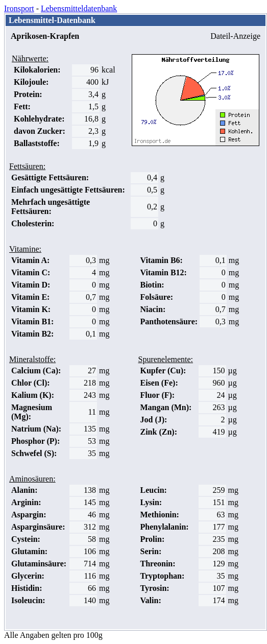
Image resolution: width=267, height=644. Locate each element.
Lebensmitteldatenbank (79, 8)
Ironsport (19, 8)
